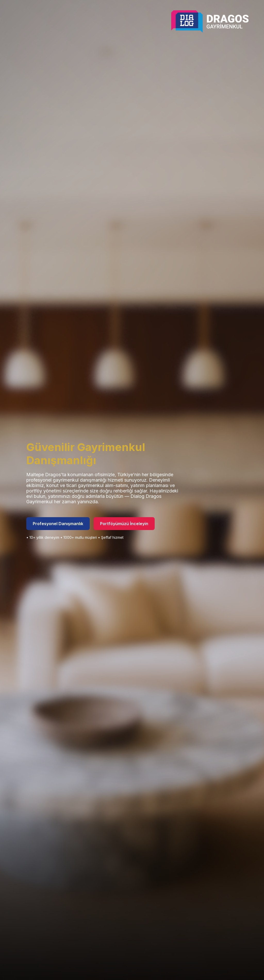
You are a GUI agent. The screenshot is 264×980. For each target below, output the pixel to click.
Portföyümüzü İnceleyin (124, 524)
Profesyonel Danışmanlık (58, 524)
